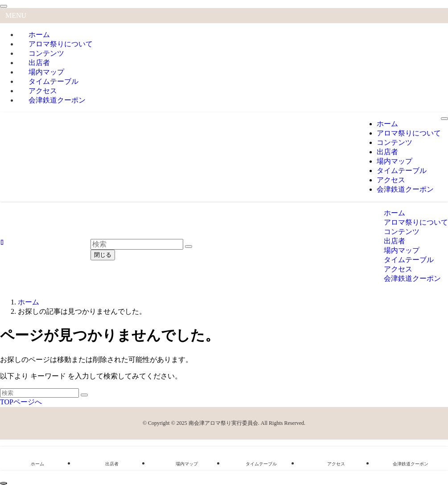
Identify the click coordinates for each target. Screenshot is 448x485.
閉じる (103, 255)
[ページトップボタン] (4, 483)
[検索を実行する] (84, 395)
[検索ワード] (39, 393)
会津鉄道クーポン (57, 100)
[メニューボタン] (444, 119)
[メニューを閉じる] (4, 6)
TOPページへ (21, 402)
